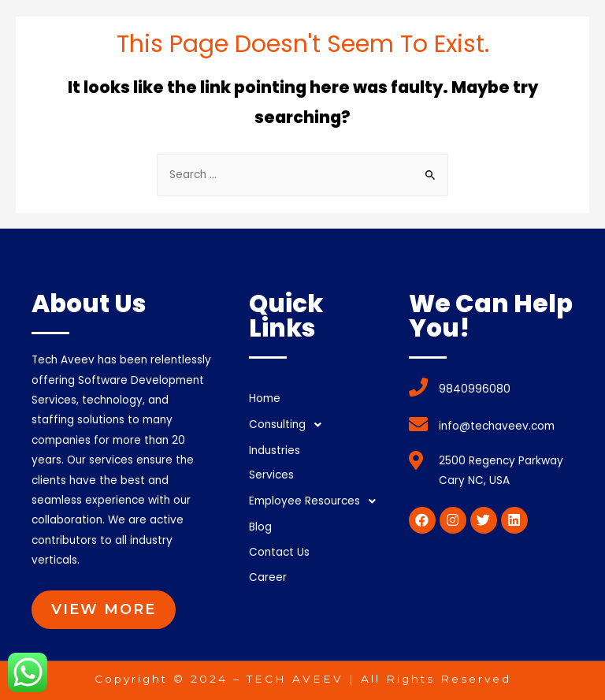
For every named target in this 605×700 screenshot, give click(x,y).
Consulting (290, 425)
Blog (260, 527)
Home (265, 398)
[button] (104, 610)
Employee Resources (317, 501)
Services (271, 475)
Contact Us (279, 552)
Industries (275, 451)
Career (268, 577)
